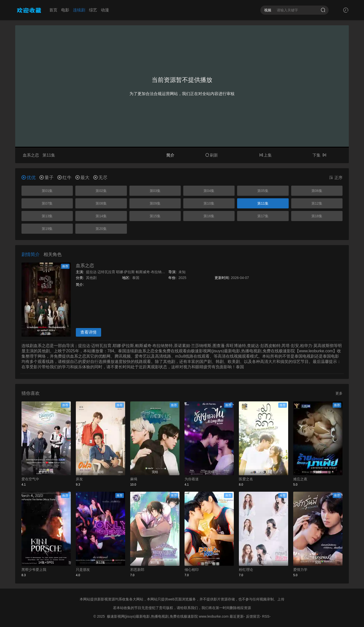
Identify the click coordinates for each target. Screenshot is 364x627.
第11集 (263, 203)
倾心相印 (192, 570)
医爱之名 (246, 479)
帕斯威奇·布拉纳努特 (152, 272)
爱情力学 (300, 570)
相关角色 (53, 254)
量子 (47, 178)
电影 (65, 10)
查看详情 (88, 332)
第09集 (155, 203)
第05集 (263, 191)
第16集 (209, 216)
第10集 (209, 203)
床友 (79, 479)
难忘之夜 (300, 479)
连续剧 (79, 10)
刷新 (212, 155)
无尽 (100, 178)
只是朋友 (83, 570)
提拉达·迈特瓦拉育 (101, 272)
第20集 (101, 229)
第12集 (317, 203)
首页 (53, 10)
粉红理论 (246, 570)
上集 (265, 155)
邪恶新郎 (137, 570)
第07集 (47, 203)
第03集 (155, 191)
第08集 (101, 203)
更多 (339, 393)
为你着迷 (192, 479)
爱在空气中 (30, 479)
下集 (319, 155)
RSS (266, 616)
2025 (182, 278)
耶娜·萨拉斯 (125, 272)
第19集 (47, 229)
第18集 (317, 216)
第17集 (263, 216)
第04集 (209, 191)
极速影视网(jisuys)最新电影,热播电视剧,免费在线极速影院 (152, 616)
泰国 (136, 278)
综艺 (93, 10)
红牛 (64, 178)
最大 (82, 178)
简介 (170, 155)
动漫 (105, 10)
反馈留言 (253, 616)
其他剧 (91, 278)
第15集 (155, 216)
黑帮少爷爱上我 (34, 570)
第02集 (101, 191)
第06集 (317, 191)
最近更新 (237, 616)
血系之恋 (85, 266)
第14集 (101, 216)
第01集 (47, 191)
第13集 (47, 216)
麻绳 (134, 479)
